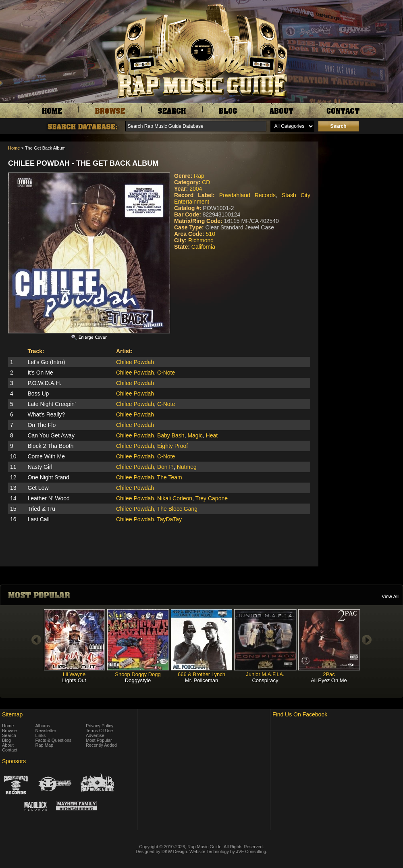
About (8, 745)
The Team (170, 477)
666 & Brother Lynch (201, 674)
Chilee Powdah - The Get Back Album (83, 163)
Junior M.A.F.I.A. (265, 674)
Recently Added (101, 745)
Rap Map (45, 745)
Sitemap (12, 714)
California (203, 247)
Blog (6, 740)
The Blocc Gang (177, 509)
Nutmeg (187, 467)
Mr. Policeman (201, 680)
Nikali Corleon (175, 498)
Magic (195, 435)
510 (211, 234)
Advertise (95, 735)
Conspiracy (265, 680)
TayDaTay (169, 519)
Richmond (201, 240)
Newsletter (46, 731)
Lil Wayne (74, 674)
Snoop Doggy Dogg (138, 674)
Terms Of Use (99, 731)
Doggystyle (138, 680)
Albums (43, 726)
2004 (196, 189)
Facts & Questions (54, 740)
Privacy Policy (100, 726)
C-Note (166, 373)
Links (41, 735)
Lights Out (74, 680)
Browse (9, 731)
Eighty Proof (172, 446)
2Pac (329, 674)
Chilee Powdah (135, 362)
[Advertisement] (363, 182)
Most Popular (99, 740)
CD (206, 182)
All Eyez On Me (329, 680)
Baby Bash (171, 435)
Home (14, 148)
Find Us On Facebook (300, 714)
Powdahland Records (247, 195)
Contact (10, 750)
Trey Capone (212, 498)
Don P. (165, 467)
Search (9, 735)
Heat (212, 435)
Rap (199, 176)
